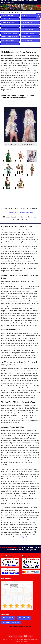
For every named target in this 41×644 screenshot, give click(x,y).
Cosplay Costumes (26, 15)
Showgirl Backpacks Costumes (9, 33)
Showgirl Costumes (26, 37)
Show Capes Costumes (27, 30)
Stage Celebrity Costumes (8, 40)
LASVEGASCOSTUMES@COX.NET (21, 213)
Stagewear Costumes (27, 40)
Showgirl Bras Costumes (28, 33)
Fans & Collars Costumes (8, 19)
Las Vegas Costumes (26, 537)
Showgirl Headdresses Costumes (10, 37)
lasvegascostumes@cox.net (10, 547)
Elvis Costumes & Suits (27, 22)
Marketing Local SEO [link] (21, 641)
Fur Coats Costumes (27, 19)
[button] (39, 16)
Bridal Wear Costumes (7, 15)
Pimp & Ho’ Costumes (27, 26)
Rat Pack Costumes (6, 30)
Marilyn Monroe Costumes (8, 26)
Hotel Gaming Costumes (8, 22)
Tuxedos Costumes (6, 44)
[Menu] (2, 7)
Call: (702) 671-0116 (31, 550)
